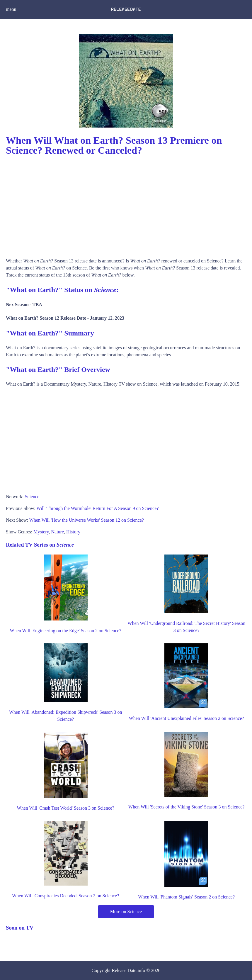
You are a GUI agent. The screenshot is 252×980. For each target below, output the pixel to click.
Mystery (41, 532)
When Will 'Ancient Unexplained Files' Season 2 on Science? (187, 718)
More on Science (126, 912)
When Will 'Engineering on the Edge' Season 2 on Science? (66, 631)
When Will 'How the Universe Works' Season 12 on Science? (87, 520)
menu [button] (11, 9)
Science (32, 497)
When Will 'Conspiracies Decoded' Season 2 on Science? (65, 896)
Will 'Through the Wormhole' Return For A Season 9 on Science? (98, 508)
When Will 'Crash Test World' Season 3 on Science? (66, 808)
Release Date (124, 970)
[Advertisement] (126, 205)
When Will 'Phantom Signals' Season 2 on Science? (186, 897)
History (73, 532)
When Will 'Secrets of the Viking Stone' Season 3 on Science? (186, 807)
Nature (58, 532)
